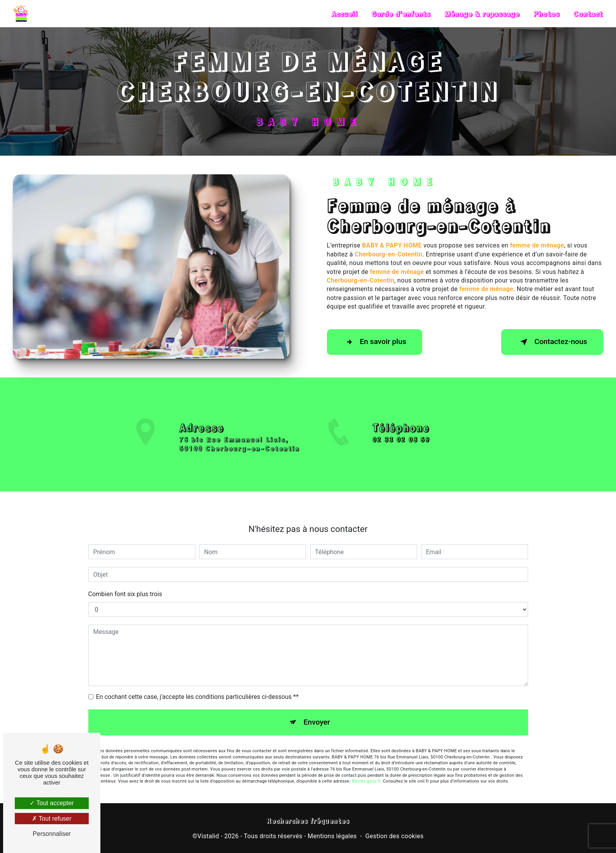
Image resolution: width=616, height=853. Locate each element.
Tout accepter (52, 803)
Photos (547, 14)
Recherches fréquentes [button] (308, 821)
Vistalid (208, 836)
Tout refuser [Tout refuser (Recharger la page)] (52, 819)
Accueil (345, 14)
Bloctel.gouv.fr (366, 770)
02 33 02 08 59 (401, 451)
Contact (588, 14)
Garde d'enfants (401, 14)
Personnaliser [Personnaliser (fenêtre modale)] (52, 834)
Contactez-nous (552, 342)
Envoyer (317, 711)
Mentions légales (332, 836)
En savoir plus (375, 342)
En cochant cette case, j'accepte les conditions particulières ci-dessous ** (197, 685)
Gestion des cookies (395, 836)
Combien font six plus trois (125, 583)
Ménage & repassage (482, 14)
